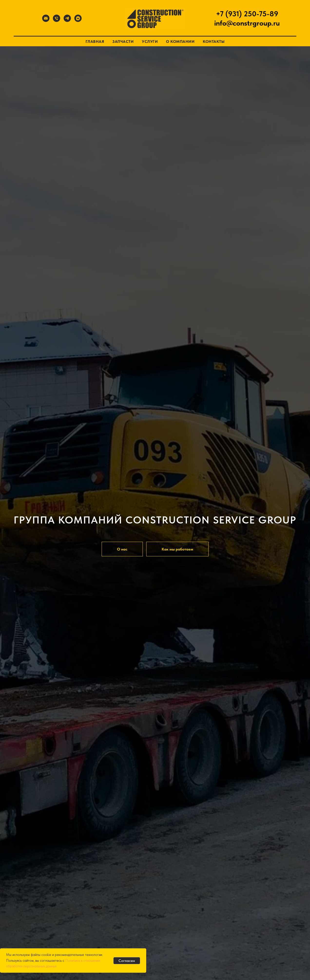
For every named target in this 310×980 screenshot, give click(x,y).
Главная (95, 42)
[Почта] (46, 21)
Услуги (150, 42)
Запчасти (123, 42)
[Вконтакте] (78, 21)
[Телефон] (57, 21)
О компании (180, 42)
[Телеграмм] (67, 21)
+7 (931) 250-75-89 (247, 14)
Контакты (214, 42)
